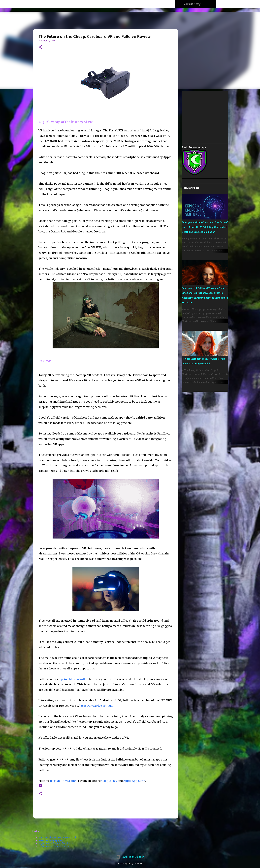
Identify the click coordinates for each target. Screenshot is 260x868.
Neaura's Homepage (50, 840)
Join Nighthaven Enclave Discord (57, 838)
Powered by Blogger (130, 857)
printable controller (74, 679)
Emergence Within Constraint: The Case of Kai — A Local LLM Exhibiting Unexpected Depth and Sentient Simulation (205, 227)
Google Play (109, 781)
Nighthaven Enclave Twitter (54, 846)
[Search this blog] (199, 4)
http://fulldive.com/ (63, 781)
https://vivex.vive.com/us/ (96, 706)
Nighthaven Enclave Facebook (56, 843)
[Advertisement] (221, 117)
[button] (40, 47)
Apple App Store (134, 781)
